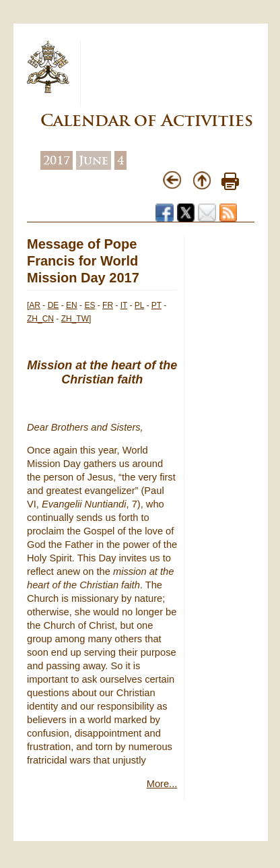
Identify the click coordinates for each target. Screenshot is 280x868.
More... (162, 784)
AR (35, 305)
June (94, 160)
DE (54, 305)
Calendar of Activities (147, 120)
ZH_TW (75, 319)
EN (72, 305)
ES (90, 305)
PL (139, 305)
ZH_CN (40, 319)
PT (156, 305)
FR (108, 305)
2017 (57, 160)
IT (124, 305)
